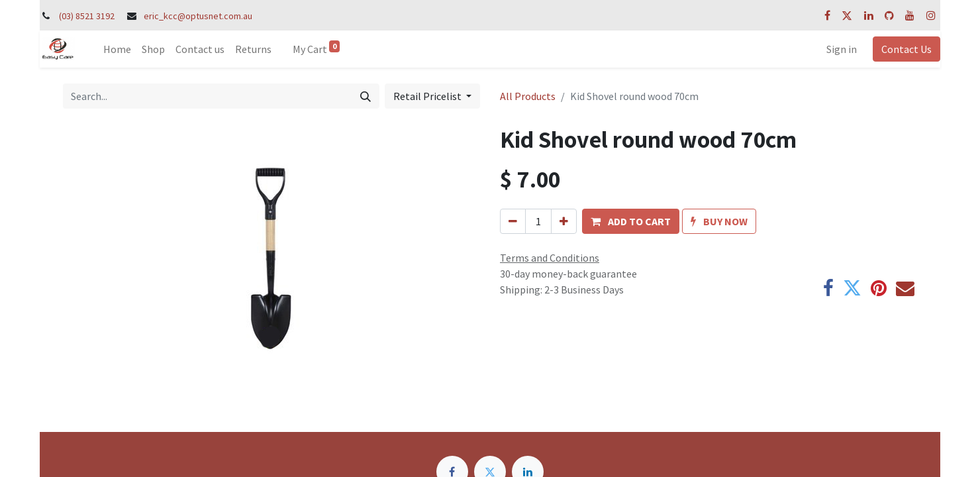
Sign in (842, 49)
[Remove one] (513, 221)
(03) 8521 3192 (87, 16)
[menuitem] (117, 49)
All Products (528, 96)
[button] (631, 221)
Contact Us (906, 49)
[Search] (366, 96)
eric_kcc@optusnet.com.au (198, 16)
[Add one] (564, 221)
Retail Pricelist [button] (428, 96)
